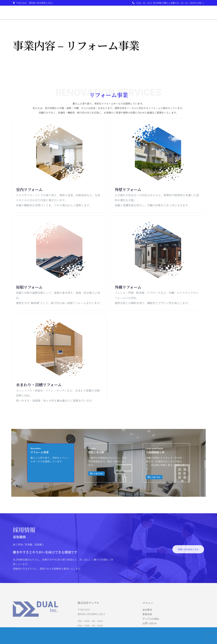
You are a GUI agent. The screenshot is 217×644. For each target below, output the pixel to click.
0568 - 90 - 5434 (144, 3)
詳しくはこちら (101, 474)
